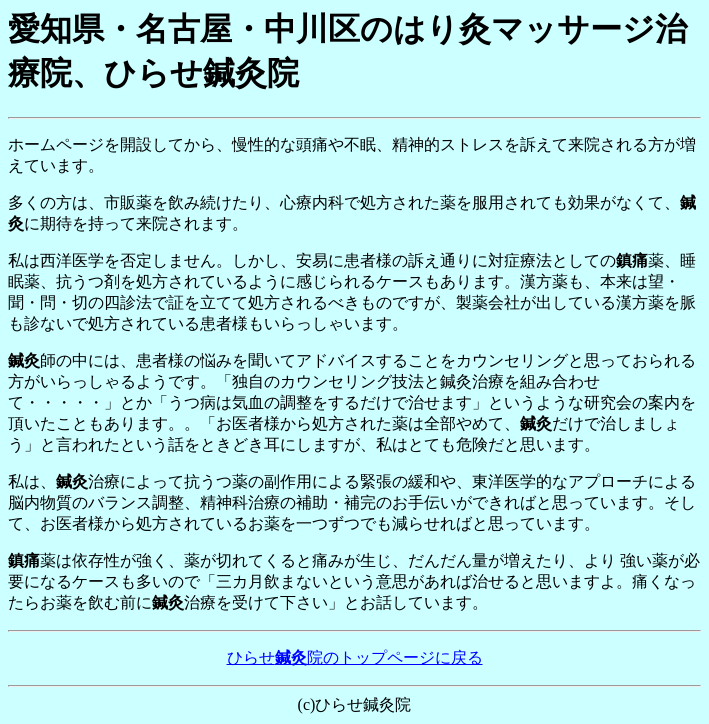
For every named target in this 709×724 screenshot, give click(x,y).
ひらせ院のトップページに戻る (355, 657)
